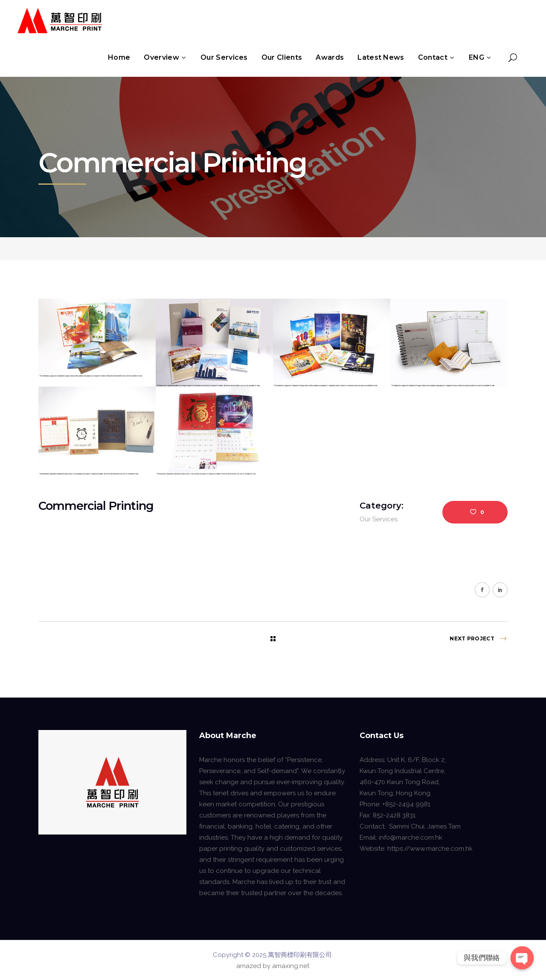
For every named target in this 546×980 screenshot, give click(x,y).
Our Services (379, 519)
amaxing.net (291, 966)
